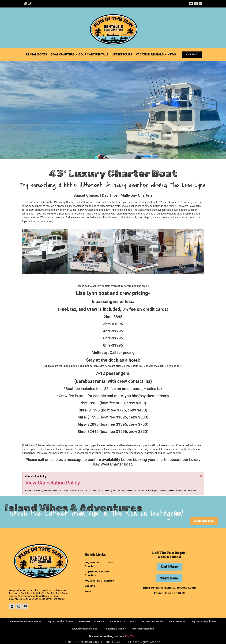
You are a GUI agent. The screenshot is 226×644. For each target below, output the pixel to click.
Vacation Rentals (151, 54)
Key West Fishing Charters (204, 621)
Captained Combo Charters (97, 573)
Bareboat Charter (177, 621)
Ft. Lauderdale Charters (115, 629)
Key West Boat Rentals (99, 581)
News (174, 54)
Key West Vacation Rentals (85, 629)
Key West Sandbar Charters (60, 621)
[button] (26, 252)
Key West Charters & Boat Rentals (26, 621)
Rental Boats (34, 54)
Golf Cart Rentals (93, 54)
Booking (90, 586)
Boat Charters (62, 54)
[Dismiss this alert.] (201, 476)
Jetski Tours (123, 54)
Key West (131, 636)
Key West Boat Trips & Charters (99, 564)
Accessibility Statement (143, 629)
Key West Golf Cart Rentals (92, 621)
